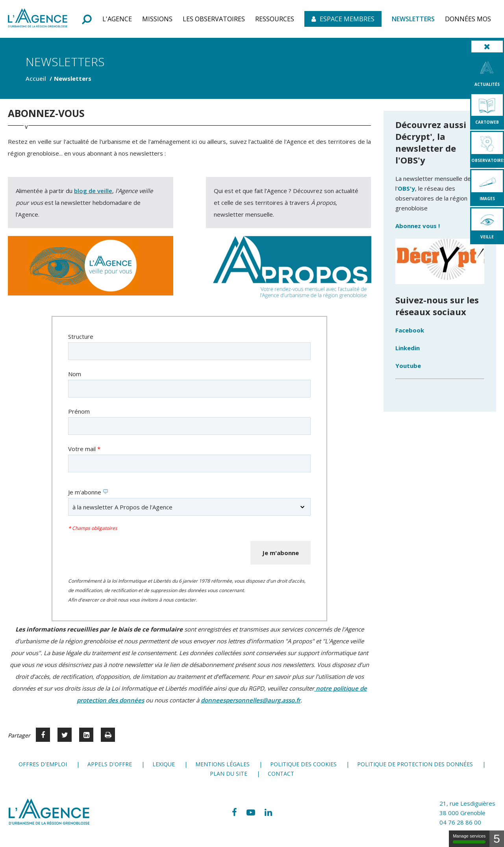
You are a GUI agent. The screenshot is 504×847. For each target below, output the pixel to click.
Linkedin (408, 348)
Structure (81, 336)
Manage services (469, 839)
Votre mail (84, 449)
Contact (281, 774)
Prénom (79, 411)
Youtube (408, 366)
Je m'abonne (88, 492)
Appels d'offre (110, 764)
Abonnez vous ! (418, 226)
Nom (75, 374)
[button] (117, 19)
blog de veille (93, 191)
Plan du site (229, 774)
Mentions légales (222, 764)
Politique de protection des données (415, 764)
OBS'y (406, 188)
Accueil (36, 78)
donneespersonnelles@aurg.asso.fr (251, 700)
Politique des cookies (303, 764)
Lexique (164, 764)
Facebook (410, 330)
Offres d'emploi (43, 764)
